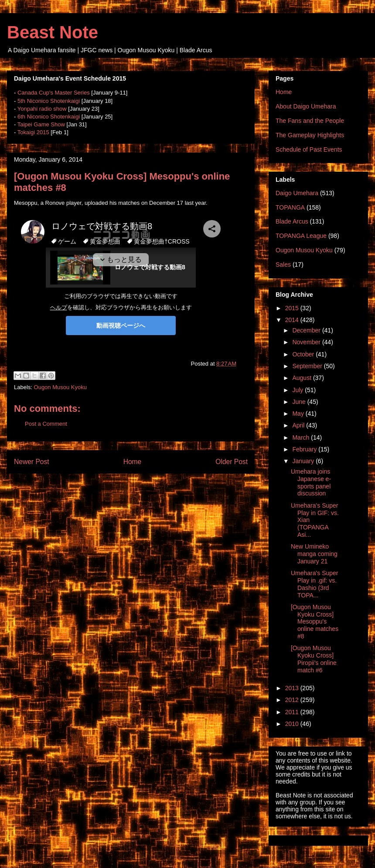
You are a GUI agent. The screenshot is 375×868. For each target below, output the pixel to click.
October (304, 354)
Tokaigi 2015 (33, 132)
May (299, 414)
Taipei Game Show (41, 124)
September (308, 366)
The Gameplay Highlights (310, 135)
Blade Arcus (292, 221)
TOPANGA (290, 207)
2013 (293, 688)
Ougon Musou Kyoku (60, 387)
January (304, 461)
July (298, 390)
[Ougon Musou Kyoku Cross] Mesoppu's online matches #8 (315, 622)
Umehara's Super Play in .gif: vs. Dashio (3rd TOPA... (315, 584)
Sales (283, 264)
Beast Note (53, 32)
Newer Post (32, 462)
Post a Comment (46, 424)
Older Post (232, 462)
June (300, 402)
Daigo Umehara (297, 193)
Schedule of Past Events (309, 149)
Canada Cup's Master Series (54, 93)
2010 (293, 724)
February (305, 449)
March (302, 437)
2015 (293, 308)
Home (133, 462)
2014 (293, 320)
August (302, 378)
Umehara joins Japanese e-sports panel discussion (311, 482)
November (307, 342)
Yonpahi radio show (42, 109)
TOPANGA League (301, 236)
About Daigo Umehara (306, 106)
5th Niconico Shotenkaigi (49, 101)
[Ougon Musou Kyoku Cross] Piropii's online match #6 (314, 659)
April (299, 425)
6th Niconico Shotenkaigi (49, 117)
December (307, 330)
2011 (293, 712)
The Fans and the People (310, 121)
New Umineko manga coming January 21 (314, 554)
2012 (293, 700)
